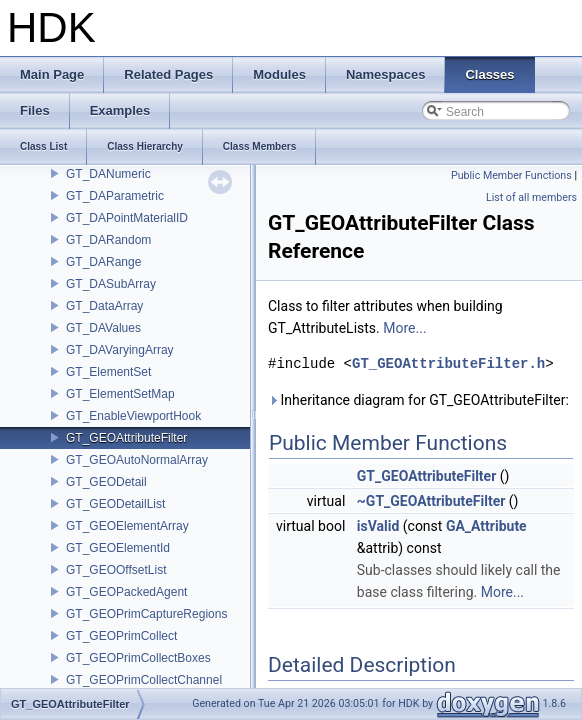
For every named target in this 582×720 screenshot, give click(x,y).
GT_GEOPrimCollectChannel (144, 680)
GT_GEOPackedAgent (126, 592)
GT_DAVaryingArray (120, 350)
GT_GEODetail (106, 482)
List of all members (531, 197)
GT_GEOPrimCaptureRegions (146, 614)
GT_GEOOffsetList (116, 570)
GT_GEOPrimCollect (121, 636)
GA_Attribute (486, 526)
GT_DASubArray (111, 284)
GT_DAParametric (115, 196)
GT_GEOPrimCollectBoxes (138, 658)
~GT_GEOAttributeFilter (431, 501)
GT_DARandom (108, 240)
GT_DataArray (104, 306)
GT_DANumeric (108, 174)
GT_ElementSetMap (120, 394)
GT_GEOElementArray (127, 526)
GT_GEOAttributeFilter (126, 438)
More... (404, 328)
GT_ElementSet (108, 372)
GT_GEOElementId (118, 548)
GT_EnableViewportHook (133, 416)
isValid (378, 526)
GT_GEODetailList (115, 504)
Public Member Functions (511, 175)
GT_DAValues (103, 328)
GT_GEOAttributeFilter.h (448, 363)
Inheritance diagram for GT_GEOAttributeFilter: (418, 400)
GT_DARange (103, 262)
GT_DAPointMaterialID (127, 218)
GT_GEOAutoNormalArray (137, 460)
